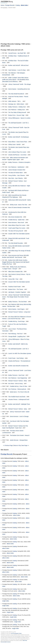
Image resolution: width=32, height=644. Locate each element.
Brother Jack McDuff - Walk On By (18, 344)
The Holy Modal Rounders (16, 243)
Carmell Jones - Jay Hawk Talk (17, 53)
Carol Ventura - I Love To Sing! (17, 70)
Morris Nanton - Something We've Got (19, 89)
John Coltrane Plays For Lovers (17, 152)
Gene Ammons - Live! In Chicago (19, 416)
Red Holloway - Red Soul (15, 334)
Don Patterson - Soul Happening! (18, 378)
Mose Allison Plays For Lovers (17, 225)
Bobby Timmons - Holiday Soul (17, 107)
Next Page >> (25, 445)
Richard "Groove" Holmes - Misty (18, 381)
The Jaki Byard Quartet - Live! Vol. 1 (18, 123)
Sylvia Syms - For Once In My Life (20, 392)
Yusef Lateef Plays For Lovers (17, 228)
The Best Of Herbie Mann (15, 173)
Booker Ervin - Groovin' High (16, 115)
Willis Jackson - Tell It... (15, 101)
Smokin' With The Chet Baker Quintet (19, 234)
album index (24, 5)
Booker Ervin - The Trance (16, 289)
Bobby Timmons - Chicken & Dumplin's (19, 162)
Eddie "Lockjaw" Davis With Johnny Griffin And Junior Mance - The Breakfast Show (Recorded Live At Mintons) (16, 80)
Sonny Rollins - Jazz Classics (17, 175)
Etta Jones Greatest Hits (15, 217)
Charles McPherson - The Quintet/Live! (19, 361)
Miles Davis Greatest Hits (15, 271)
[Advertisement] (16, 25)
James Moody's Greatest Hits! (17, 170)
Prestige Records (10, 5)
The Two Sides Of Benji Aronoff (17, 112)
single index (6, 601)
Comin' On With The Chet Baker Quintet (20, 353)
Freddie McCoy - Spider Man (16, 220)
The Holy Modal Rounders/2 (16, 94)
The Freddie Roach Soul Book (17, 397)
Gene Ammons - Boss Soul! (16, 222)
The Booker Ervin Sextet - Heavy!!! (20, 435)
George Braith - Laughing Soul (17, 336)
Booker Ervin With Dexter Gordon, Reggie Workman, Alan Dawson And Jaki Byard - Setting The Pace (16, 262)
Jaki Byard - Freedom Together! (17, 292)
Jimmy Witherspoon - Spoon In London (19, 118)
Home (2, 5)
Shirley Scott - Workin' (15, 144)
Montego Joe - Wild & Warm (16, 104)
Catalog (18, 5)
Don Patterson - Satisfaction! (16, 167)
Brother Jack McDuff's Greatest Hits (18, 366)
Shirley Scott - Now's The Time (19, 205)
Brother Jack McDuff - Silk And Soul (18, 65)
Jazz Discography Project (16, 633)
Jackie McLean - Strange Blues (19, 440)
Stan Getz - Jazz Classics (16, 178)
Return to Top (17, 445)
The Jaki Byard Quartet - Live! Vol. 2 (18, 349)
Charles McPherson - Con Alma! (17, 155)
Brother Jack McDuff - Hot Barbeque (19, 137)
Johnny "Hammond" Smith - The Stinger (20, 84)
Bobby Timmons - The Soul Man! (18, 302)
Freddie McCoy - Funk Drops (17, 321)
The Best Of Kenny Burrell (16, 231)
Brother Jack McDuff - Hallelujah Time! (19, 404)
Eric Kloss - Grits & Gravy (16, 384)
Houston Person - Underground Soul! (19, 399)
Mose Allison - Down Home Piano (18, 142)
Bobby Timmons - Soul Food (16, 375)
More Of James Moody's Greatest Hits (19, 207)
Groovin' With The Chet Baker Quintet (19, 282)
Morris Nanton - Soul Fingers (16, 309)
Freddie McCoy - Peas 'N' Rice (19, 386)
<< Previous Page (8, 445)
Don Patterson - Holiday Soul (17, 110)
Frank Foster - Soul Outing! (16, 358)
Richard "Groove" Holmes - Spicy (18, 409)
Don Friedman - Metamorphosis (17, 389)
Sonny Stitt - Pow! (13, 279)
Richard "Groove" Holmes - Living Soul (19, 312)
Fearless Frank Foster (15, 287)
